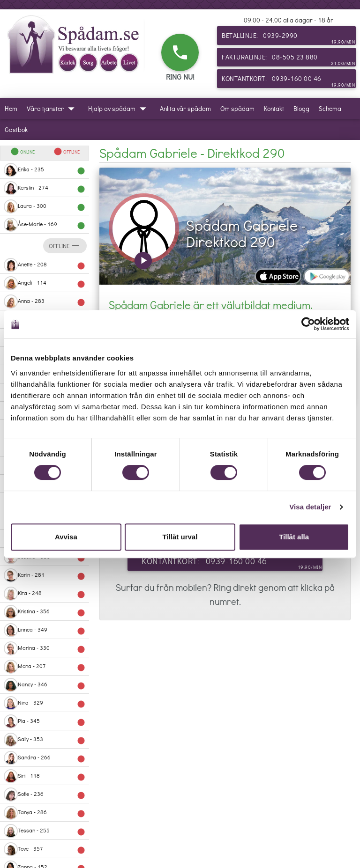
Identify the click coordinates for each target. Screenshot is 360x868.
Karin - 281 (45, 575)
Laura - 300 (45, 206)
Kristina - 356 (45, 612)
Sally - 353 (45, 740)
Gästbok (16, 129)
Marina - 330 (45, 648)
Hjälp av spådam (119, 108)
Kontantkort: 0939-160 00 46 (288, 81)
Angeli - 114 (45, 283)
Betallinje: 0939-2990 (288, 38)
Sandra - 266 (45, 758)
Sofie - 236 (45, 794)
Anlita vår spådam (185, 108)
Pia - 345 (45, 721)
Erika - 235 (45, 170)
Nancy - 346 (45, 685)
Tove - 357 (45, 849)
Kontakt (274, 108)
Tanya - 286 (45, 813)
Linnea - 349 (45, 630)
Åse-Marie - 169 (45, 225)
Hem (11, 108)
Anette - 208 (45, 265)
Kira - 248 (45, 594)
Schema (330, 108)
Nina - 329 (45, 703)
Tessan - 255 (45, 831)
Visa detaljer (310, 507)
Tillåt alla (294, 537)
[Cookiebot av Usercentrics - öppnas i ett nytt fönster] (308, 324)
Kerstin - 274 (45, 188)
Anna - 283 (45, 302)
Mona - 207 (45, 667)
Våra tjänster (53, 108)
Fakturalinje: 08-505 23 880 (288, 59)
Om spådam (237, 108)
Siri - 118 (45, 776)
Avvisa (66, 537)
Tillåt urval (180, 537)
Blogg (301, 108)
